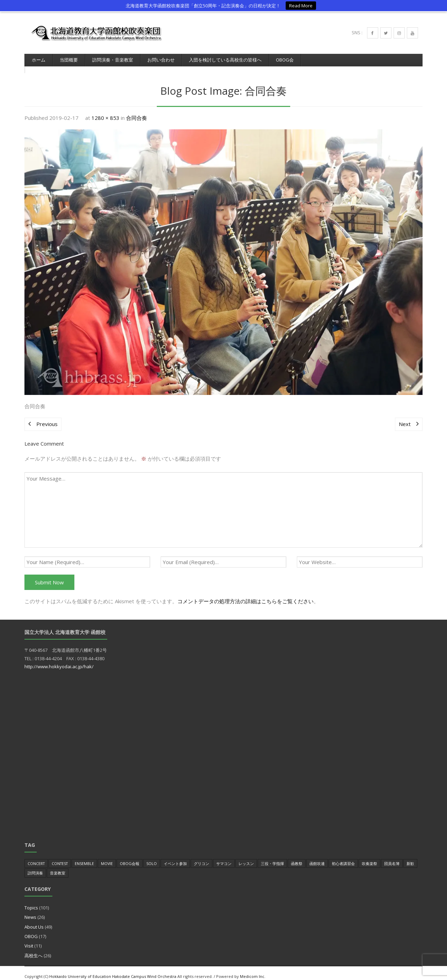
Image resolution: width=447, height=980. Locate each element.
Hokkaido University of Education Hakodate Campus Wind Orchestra (113, 969)
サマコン (224, 856)
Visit (29, 939)
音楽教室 (58, 866)
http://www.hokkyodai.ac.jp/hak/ (59, 660)
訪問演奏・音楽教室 (113, 60)
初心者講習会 (343, 856)
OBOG (31, 929)
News (30, 910)
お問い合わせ (161, 60)
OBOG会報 (130, 856)
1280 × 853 (105, 111)
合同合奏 (137, 111)
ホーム (39, 60)
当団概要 (69, 60)
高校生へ (34, 949)
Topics (31, 901)
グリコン (201, 856)
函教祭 (297, 856)
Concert (36, 856)
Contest (60, 856)
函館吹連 (317, 856)
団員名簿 (392, 856)
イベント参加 (175, 856)
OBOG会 (285, 60)
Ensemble (84, 856)
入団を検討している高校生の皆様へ (225, 60)
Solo (152, 856)
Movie (107, 856)
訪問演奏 (35, 866)
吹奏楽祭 (369, 856)
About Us (34, 920)
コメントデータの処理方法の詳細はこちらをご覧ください (246, 594)
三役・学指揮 (272, 856)
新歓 (410, 856)
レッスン (246, 856)
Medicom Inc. (253, 969)
